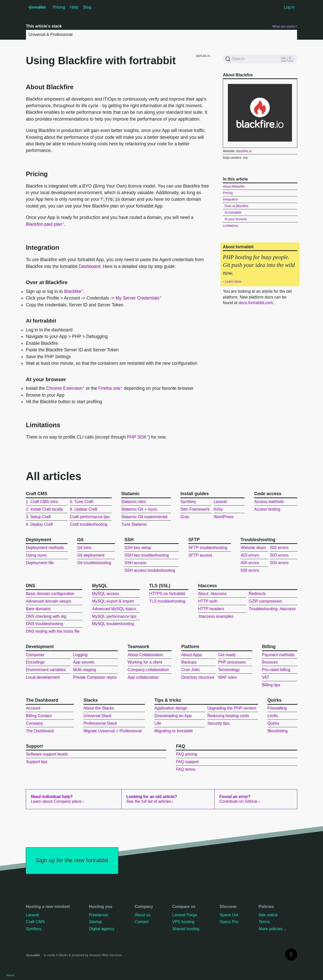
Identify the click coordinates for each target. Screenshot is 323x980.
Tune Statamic (134, 524)
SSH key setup (138, 548)
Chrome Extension (64, 388)
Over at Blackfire (237, 206)
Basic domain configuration (50, 594)
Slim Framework (195, 509)
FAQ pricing (186, 754)
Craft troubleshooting (89, 524)
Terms (264, 922)
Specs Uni (229, 915)
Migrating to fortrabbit (173, 731)
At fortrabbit (233, 212)
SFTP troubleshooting (208, 548)
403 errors (250, 555)
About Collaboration (145, 655)
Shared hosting (186, 929)
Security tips (218, 723)
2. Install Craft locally (44, 509)
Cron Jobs (190, 670)
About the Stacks (99, 708)
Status (10, 975)
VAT (266, 677)
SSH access (135, 563)
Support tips (36, 762)
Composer (35, 655)
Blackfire (73, 291)
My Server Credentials (138, 298)
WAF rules (227, 677)
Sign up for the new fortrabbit (72, 860)
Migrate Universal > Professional (113, 731)
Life (158, 723)
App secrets (84, 662)
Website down (253, 548)
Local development (43, 677)
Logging (80, 655)
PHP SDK (137, 437)
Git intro (84, 548)
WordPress (224, 517)
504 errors (279, 563)
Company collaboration (148, 670)
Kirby (218, 509)
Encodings (35, 662)
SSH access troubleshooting (150, 570)
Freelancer (98, 915)
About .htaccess (212, 594)
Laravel (220, 502)
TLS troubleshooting (167, 601)
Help (74, 7)
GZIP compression (265, 601)
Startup (95, 922)
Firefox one (110, 388)
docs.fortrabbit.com (256, 303)
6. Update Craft (84, 509)
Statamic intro (133, 502)
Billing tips (271, 685)
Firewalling (277, 708)
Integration (230, 199)
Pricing (59, 7)
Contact (142, 922)
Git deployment (91, 555)
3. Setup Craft (38, 517)
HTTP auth (208, 601)
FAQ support (187, 762)
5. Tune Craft (82, 502)
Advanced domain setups (48, 601)
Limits (273, 716)
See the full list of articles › (152, 799)
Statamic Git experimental (144, 517)
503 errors (279, 555)
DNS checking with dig (46, 616)
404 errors (250, 563)
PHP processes (232, 662)
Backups (189, 662)
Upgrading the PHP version (232, 708)
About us (143, 915)
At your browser (236, 219)
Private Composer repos (95, 677)
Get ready (227, 655)
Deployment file (40, 563)
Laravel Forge (185, 915)
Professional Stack (100, 723)
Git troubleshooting (94, 563)
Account (33, 708)
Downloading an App (173, 716)
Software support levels (47, 754)
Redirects (257, 594)
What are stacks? (285, 26)
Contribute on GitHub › (239, 799)
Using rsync (36, 555)
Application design (171, 708)
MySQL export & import (113, 601)
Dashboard (90, 266)
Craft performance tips (90, 517)
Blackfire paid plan (44, 224)
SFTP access (200, 555)
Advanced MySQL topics (114, 609)
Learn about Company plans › (58, 799)
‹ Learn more (232, 281)
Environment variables (46, 670)
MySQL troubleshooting (113, 624)
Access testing (267, 509)
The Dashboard (40, 731)
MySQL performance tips (114, 616)
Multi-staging (85, 670)
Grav (185, 517)
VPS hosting (183, 922)
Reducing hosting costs (228, 716)
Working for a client (145, 662)
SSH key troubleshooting (147, 555)
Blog (87, 7)
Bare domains (38, 609)
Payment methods (278, 655)
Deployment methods (45, 548)
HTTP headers (211, 609)
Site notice (268, 915)
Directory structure (198, 677)
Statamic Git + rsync (139, 509)
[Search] (260, 59)
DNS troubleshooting (44, 624)
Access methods (269, 502)
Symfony (188, 502)
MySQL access (106, 594)
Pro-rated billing (276, 670)
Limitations (231, 226)
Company (34, 723)
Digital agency (102, 929)
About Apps (192, 655)
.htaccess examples (216, 616)
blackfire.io (244, 151)
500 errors (250, 570)
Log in (289, 7)
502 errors (279, 548)
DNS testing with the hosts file (53, 631)
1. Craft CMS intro (42, 502)
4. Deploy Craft (39, 524)
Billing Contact (39, 716)
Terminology (229, 670)
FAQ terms (185, 769)
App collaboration (143, 677)
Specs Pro (229, 922)
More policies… (273, 929)
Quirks (273, 723)
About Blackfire (234, 186)
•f (37, 7)
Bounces (270, 662)
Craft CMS (35, 922)
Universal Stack (98, 716)
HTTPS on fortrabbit (167, 594)
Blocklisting (278, 731)
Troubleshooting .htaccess (272, 609)
